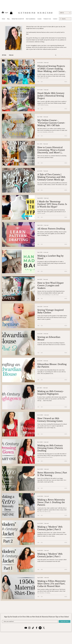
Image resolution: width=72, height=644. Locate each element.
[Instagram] (29, 628)
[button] (11, 13)
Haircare (11, 55)
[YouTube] (26, 628)
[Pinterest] (40, 628)
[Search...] (65, 19)
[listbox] (65, 13)
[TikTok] (33, 628)
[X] (44, 628)
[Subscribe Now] (65, 621)
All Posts (4, 55)
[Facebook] (37, 628)
